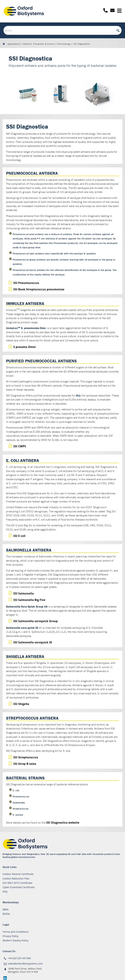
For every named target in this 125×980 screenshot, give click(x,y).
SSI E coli (19, 536)
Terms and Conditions (16, 932)
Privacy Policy (11, 936)
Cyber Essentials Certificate (19, 887)
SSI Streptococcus (26, 757)
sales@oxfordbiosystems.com (25, 964)
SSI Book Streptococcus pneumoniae (39, 289)
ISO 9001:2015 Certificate (17, 883)
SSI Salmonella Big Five (29, 600)
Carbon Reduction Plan (16, 878)
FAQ (5, 892)
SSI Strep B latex (25, 764)
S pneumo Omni (25, 347)
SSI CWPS (20, 446)
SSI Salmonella (24, 593)
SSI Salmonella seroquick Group (36, 621)
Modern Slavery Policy (16, 940)
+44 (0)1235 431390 (19, 958)
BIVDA (6, 914)
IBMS (6, 909)
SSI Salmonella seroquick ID (33, 642)
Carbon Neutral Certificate (18, 874)
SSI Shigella (21, 704)
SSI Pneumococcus (26, 283)
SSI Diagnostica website (63, 823)
